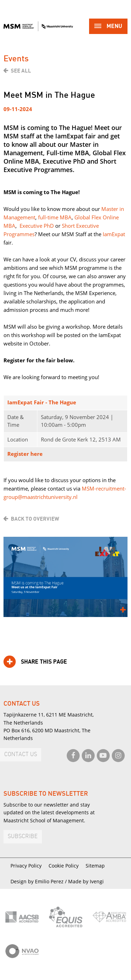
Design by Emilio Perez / (39, 881)
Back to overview (35, 519)
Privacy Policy (26, 866)
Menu (108, 27)
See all (21, 71)
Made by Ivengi (86, 881)
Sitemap (95, 866)
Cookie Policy (64, 866)
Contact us (21, 755)
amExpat (115, 234)
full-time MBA (55, 217)
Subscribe (23, 837)
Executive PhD (37, 226)
